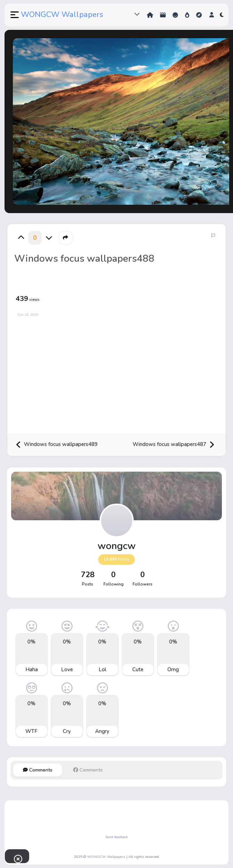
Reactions (175, 15)
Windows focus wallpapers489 (57, 445)
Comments (38, 770)
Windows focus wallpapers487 (174, 445)
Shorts (163, 15)
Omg (173, 669)
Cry (67, 731)
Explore (199, 15)
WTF (31, 731)
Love (67, 669)
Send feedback (116, 837)
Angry (102, 731)
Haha (32, 669)
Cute (138, 669)
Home (150, 15)
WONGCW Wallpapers (62, 15)
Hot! (187, 15)
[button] (14, 15)
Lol (102, 669)
